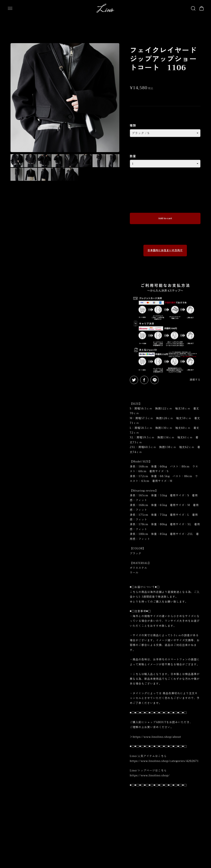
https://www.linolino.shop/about (157, 732)
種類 (133, 121)
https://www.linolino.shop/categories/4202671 (164, 756)
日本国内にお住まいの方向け (165, 246)
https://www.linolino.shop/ (150, 770)
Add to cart (165, 213)
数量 (133, 151)
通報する (195, 375)
